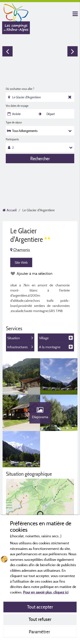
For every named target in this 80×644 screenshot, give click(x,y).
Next (73, 51)
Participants (12, 139)
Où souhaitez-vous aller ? (20, 89)
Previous (7, 51)
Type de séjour (14, 122)
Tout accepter (40, 607)
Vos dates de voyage (17, 106)
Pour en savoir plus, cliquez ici (46, 592)
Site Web (21, 262)
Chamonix (20, 250)
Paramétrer (40, 632)
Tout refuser (40, 619)
